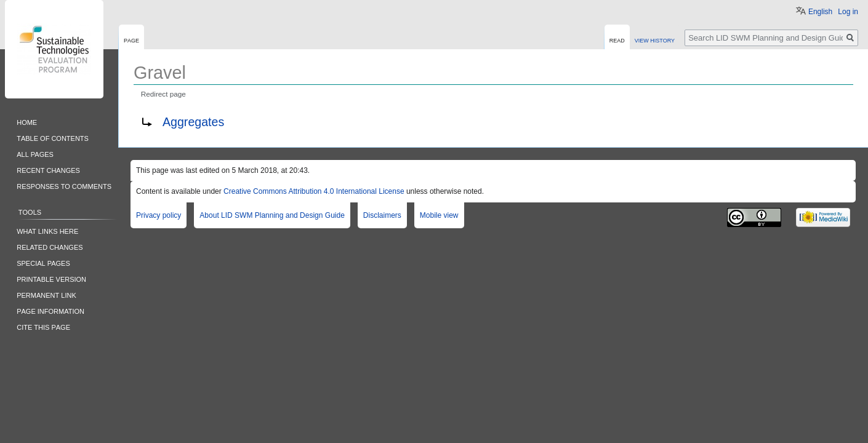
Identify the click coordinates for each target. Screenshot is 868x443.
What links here (47, 230)
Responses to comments (64, 186)
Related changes (50, 246)
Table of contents (53, 138)
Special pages (43, 262)
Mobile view (439, 215)
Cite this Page (43, 326)
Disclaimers (382, 215)
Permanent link (46, 294)
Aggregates (193, 122)
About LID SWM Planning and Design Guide (272, 215)
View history (655, 40)
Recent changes (48, 170)
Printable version (51, 278)
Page (131, 40)
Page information (50, 310)
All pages (35, 154)
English (820, 12)
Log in (848, 12)
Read (617, 40)
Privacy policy (159, 215)
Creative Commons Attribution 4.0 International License (314, 191)
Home (27, 122)
